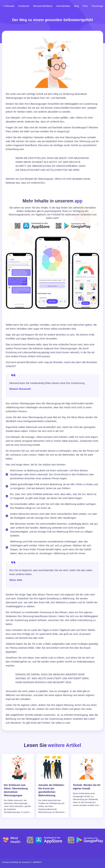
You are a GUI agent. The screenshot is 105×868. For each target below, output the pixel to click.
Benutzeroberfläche (43, 6)
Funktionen (24, 6)
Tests (85, 6)
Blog (76, 6)
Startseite (10, 6)
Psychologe (97, 6)
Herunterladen (63, 6)
